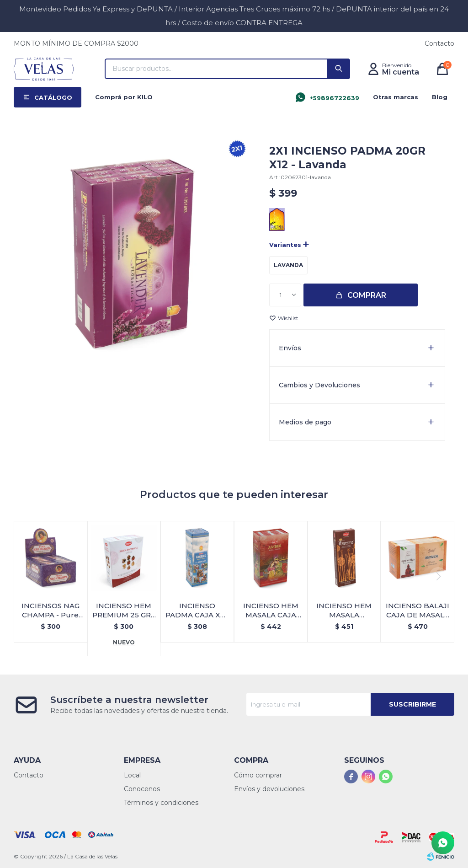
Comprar (367, 295)
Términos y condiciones (161, 803)
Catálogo (53, 97)
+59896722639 (334, 98)
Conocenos (142, 789)
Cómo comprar (258, 775)
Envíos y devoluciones (269, 789)
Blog (440, 97)
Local (132, 775)
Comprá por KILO (124, 97)
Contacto (439, 43)
